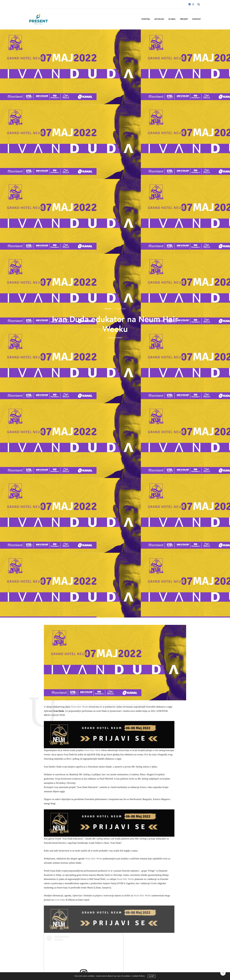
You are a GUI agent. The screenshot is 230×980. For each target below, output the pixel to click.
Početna (146, 19)
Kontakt (197, 19)
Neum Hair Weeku (142, 895)
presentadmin (116, 338)
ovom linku (60, 900)
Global (172, 19)
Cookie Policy (138, 976)
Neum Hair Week (92, 750)
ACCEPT (152, 976)
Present (184, 19)
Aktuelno (159, 19)
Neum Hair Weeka (80, 707)
